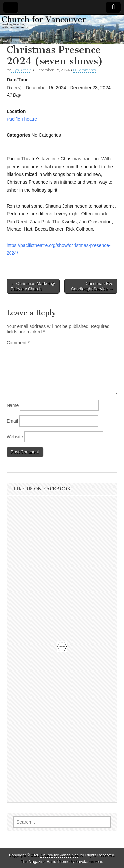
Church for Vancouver (59, 855)
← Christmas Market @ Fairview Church (33, 286)
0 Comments (85, 70)
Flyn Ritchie (21, 70)
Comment (18, 343)
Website (15, 437)
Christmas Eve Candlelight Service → (92, 286)
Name (13, 405)
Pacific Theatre (22, 119)
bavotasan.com (89, 862)
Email (12, 421)
